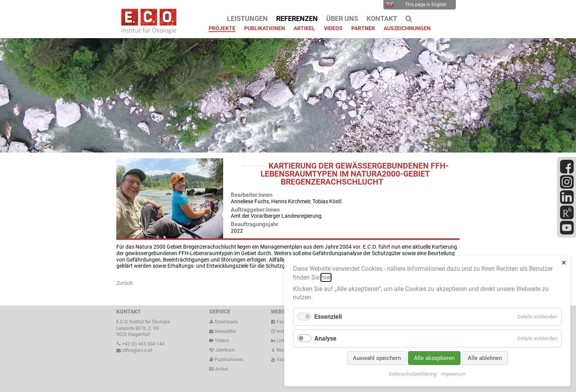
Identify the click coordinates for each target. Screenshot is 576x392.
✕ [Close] (564, 263)
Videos (222, 341)
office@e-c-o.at (134, 350)
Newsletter (223, 331)
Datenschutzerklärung (413, 374)
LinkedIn (282, 341)
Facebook (284, 322)
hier (326, 277)
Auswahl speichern (377, 358)
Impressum (453, 374)
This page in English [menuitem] (416, 5)
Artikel (221, 369)
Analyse (325, 338)
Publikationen (228, 360)
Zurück (125, 283)
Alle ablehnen (485, 358)
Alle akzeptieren (434, 358)
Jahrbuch (222, 350)
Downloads (224, 322)
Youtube (282, 360)
